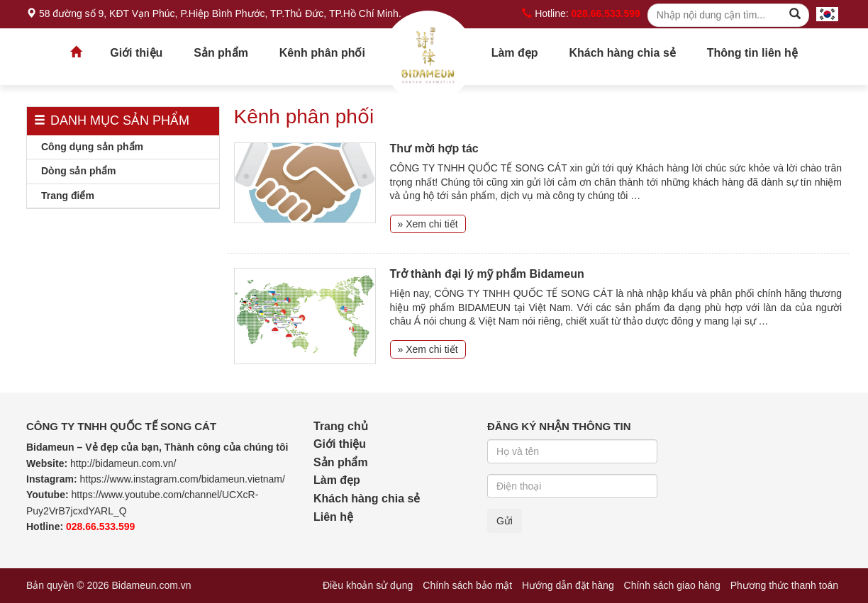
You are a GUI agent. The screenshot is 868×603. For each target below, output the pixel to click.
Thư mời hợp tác (434, 148)
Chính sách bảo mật (467, 585)
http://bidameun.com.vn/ (123, 463)
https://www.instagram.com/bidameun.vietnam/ (182, 479)
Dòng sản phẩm (78, 171)
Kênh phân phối (322, 53)
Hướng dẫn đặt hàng (568, 585)
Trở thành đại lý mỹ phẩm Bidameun (487, 274)
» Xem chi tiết (428, 224)
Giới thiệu (136, 53)
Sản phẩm (221, 53)
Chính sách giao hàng (672, 585)
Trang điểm (68, 196)
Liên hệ (333, 517)
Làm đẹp (515, 53)
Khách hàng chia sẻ (622, 53)
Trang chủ (428, 57)
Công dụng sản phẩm (92, 147)
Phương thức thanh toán (784, 585)
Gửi (505, 521)
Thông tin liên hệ (752, 53)
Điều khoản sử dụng (368, 585)
